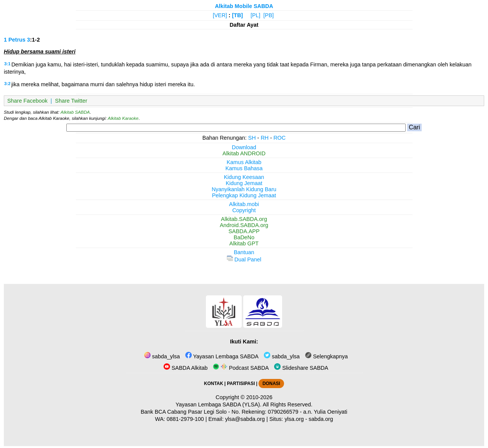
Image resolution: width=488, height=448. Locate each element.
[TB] (237, 15)
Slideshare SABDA (301, 368)
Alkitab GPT (244, 243)
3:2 (7, 84)
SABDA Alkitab (185, 368)
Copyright (244, 210)
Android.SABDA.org (244, 225)
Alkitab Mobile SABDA (244, 6)
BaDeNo (244, 237)
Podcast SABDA (241, 368)
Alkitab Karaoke (123, 118)
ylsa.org (294, 419)
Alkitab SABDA (75, 112)
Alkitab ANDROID (244, 153)
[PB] (269, 15)
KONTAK (213, 384)
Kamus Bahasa (244, 168)
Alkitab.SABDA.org (244, 219)
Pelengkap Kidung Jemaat (244, 195)
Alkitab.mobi (244, 204)
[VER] (220, 15)
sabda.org (321, 419)
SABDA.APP (244, 231)
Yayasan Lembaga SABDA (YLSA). (219, 404)
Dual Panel (244, 259)
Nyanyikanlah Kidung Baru (244, 189)
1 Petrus (15, 40)
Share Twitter (71, 101)
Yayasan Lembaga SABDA (222, 356)
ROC (279, 138)
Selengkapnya (326, 356)
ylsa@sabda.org (245, 419)
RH (265, 138)
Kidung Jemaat (244, 183)
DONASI (271, 384)
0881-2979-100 (185, 419)
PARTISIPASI (241, 384)
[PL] (255, 15)
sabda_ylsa (162, 356)
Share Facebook (27, 101)
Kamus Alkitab (244, 162)
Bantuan (244, 252)
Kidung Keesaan (244, 177)
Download (244, 147)
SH (252, 138)
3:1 (7, 64)
